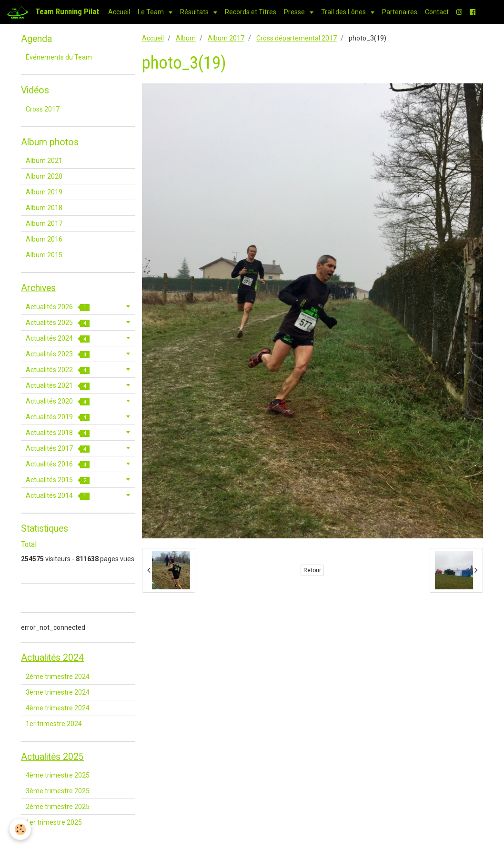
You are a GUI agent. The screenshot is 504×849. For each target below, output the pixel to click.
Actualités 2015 (58, 480)
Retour (312, 570)
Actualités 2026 (58, 307)
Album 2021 (44, 161)
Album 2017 (226, 38)
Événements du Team (59, 57)
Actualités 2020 (58, 401)
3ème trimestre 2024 (58, 692)
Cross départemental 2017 (297, 38)
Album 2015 (44, 255)
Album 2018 (44, 208)
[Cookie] (20, 829)
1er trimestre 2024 (54, 724)
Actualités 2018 (58, 433)
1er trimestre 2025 (54, 822)
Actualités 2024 (58, 339)
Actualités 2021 (58, 386)
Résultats (195, 12)
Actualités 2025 (58, 323)
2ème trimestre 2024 (58, 677)
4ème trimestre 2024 (58, 708)
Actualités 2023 (58, 354)
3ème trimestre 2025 (58, 791)
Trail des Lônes (344, 12)
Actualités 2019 (58, 417)
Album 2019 (44, 192)
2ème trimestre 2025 (58, 807)
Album (186, 38)
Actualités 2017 (58, 449)
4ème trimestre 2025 (58, 775)
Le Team (151, 12)
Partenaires (400, 12)
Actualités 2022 (58, 370)
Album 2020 (44, 176)
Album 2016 (44, 239)
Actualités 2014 (58, 496)
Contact (437, 12)
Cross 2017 (43, 109)
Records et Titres (251, 12)
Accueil (119, 12)
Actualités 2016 (58, 464)
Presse (295, 12)
